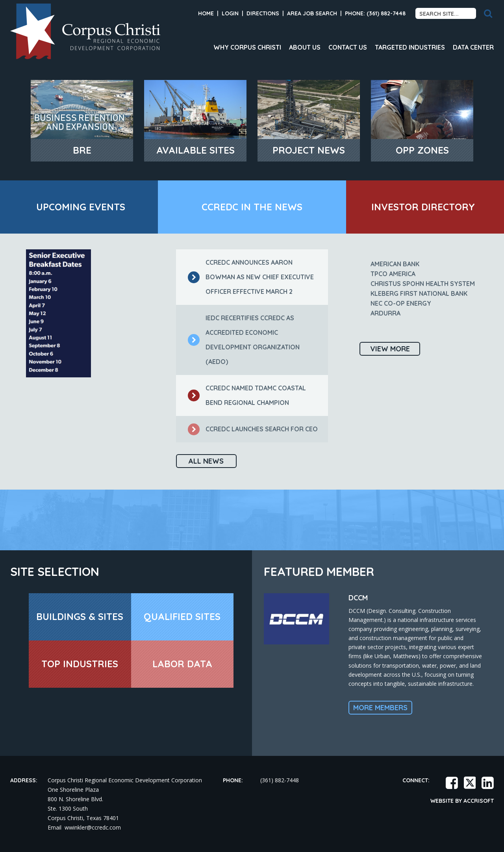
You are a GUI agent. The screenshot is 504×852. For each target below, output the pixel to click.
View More (390, 349)
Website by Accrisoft (462, 801)
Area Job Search (312, 13)
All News (206, 461)
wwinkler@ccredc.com (93, 827)
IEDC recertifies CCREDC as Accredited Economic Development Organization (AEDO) (244, 340)
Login (230, 13)
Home (206, 13)
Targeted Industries (410, 47)
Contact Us (348, 47)
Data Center (473, 47)
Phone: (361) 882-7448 (375, 13)
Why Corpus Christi (247, 47)
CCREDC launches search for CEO (253, 429)
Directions (263, 13)
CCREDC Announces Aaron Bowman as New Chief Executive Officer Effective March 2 (251, 277)
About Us (305, 47)
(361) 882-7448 (280, 780)
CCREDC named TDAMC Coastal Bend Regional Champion (247, 395)
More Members (380, 708)
